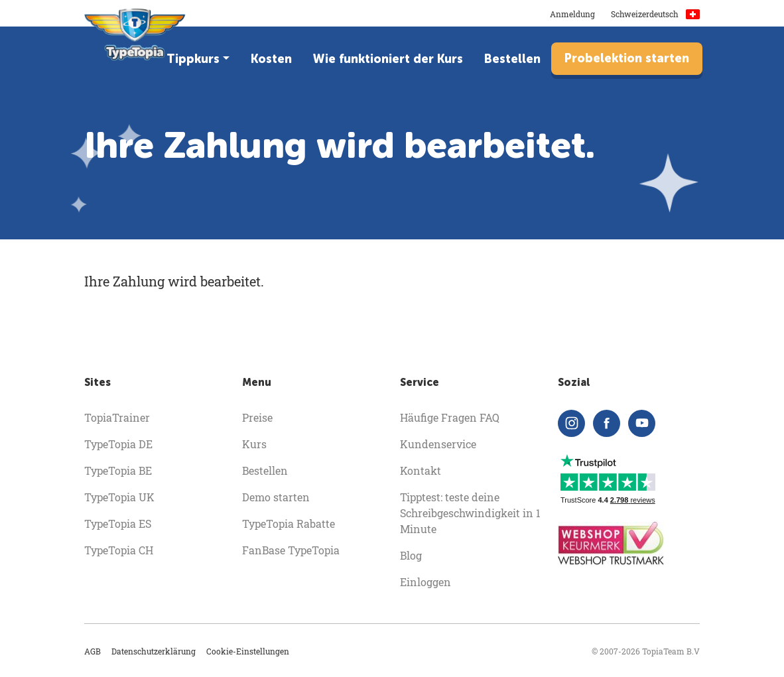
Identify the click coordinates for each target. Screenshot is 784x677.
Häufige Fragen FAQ (450, 417)
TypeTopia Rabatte (289, 523)
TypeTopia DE (118, 444)
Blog (411, 555)
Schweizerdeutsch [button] (655, 14)
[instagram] (571, 423)
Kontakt (421, 470)
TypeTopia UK (119, 497)
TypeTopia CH (119, 550)
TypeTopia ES (118, 523)
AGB (93, 651)
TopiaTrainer (117, 417)
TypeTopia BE (118, 470)
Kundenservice (438, 444)
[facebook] (607, 423)
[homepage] (135, 39)
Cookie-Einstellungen (248, 651)
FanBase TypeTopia (291, 550)
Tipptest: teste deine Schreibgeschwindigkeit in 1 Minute (470, 513)
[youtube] (642, 423)
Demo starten (276, 497)
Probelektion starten (627, 58)
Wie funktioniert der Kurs (388, 59)
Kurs (254, 444)
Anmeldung (572, 14)
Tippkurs (193, 59)
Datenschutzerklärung (154, 651)
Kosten (271, 59)
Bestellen (512, 59)
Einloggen (425, 582)
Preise (257, 417)
